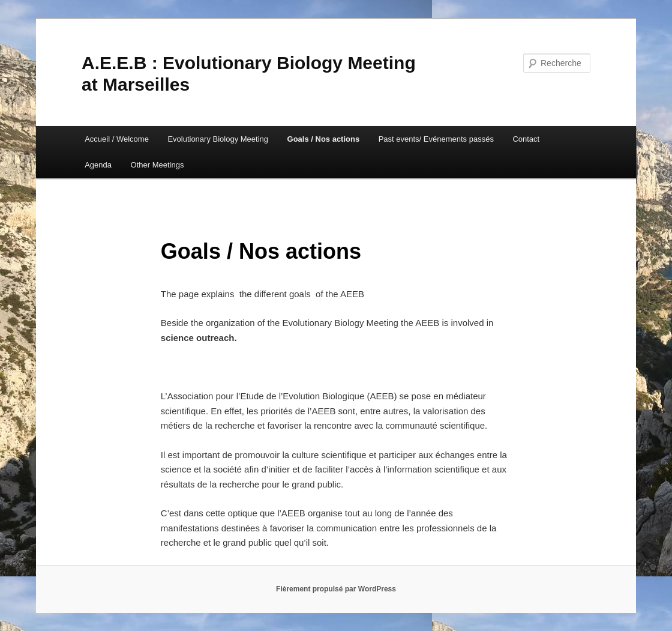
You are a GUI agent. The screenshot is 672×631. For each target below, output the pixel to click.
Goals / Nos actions (324, 139)
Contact (526, 139)
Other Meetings (157, 165)
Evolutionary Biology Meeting (218, 139)
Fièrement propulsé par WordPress (336, 589)
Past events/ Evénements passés (436, 139)
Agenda (98, 165)
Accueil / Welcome (117, 139)
